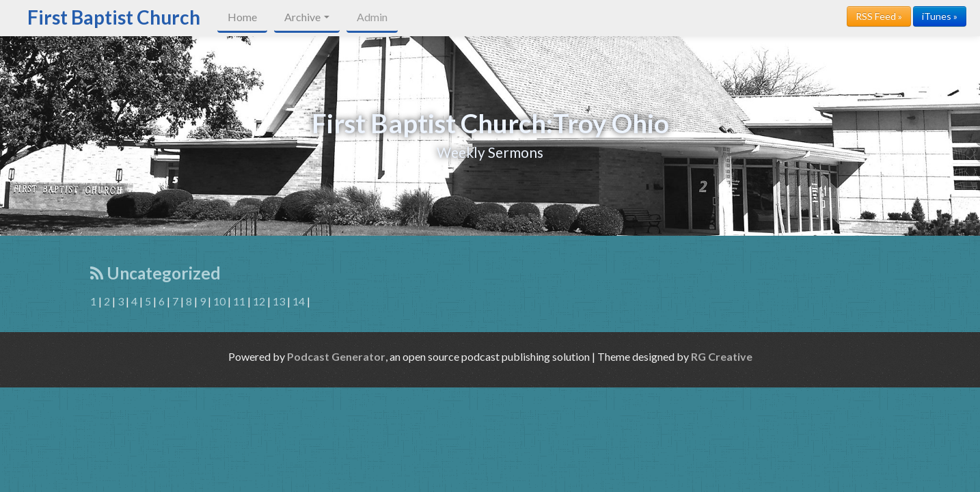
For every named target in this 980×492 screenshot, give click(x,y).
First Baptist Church (114, 17)
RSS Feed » (879, 16)
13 (279, 301)
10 (219, 301)
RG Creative (722, 356)
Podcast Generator (336, 356)
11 (239, 301)
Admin (372, 17)
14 (299, 301)
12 (259, 301)
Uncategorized (155, 273)
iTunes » (940, 16)
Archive (307, 17)
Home (242, 17)
